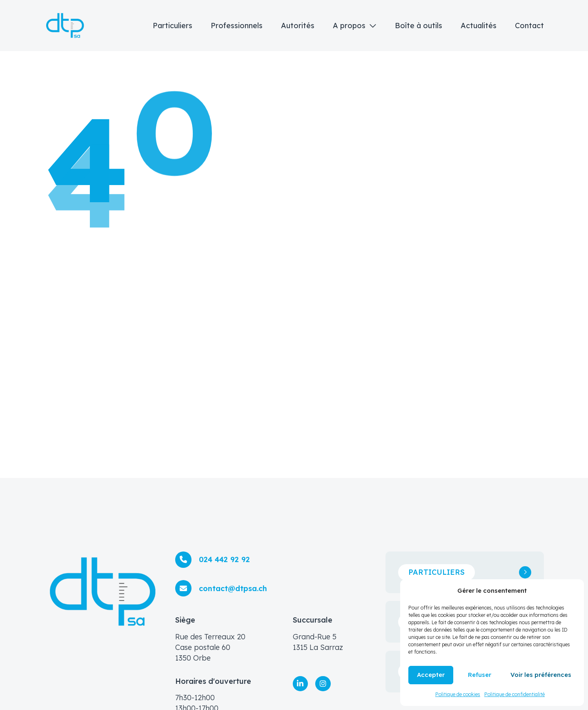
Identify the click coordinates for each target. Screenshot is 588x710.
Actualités (479, 26)
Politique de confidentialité (514, 694)
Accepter (431, 675)
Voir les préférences (541, 675)
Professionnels (237, 26)
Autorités (298, 26)
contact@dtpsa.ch (233, 588)
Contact (529, 26)
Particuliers (173, 26)
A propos (349, 26)
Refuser (480, 675)
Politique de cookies (458, 694)
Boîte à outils (419, 26)
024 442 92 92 (224, 559)
